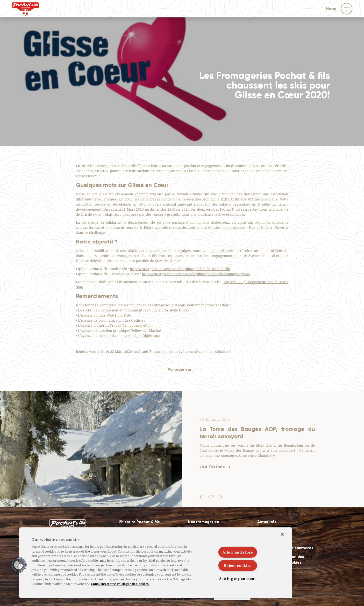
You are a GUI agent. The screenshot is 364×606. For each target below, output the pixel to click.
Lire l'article (212, 467)
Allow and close (238, 552)
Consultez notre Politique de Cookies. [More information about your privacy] (120, 584)
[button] (201, 497)
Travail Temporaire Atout (131, 325)
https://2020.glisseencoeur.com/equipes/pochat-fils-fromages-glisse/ (196, 274)
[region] (156, 563)
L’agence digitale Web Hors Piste (105, 315)
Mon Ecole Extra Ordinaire (225, 199)
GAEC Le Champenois (101, 310)
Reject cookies (238, 565)
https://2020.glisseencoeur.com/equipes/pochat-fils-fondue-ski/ (180, 269)
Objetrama (151, 336)
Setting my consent (238, 578)
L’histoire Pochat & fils (139, 522)
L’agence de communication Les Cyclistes (111, 320)
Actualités (267, 522)
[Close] (282, 534)
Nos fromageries (203, 522)
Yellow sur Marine (146, 330)
